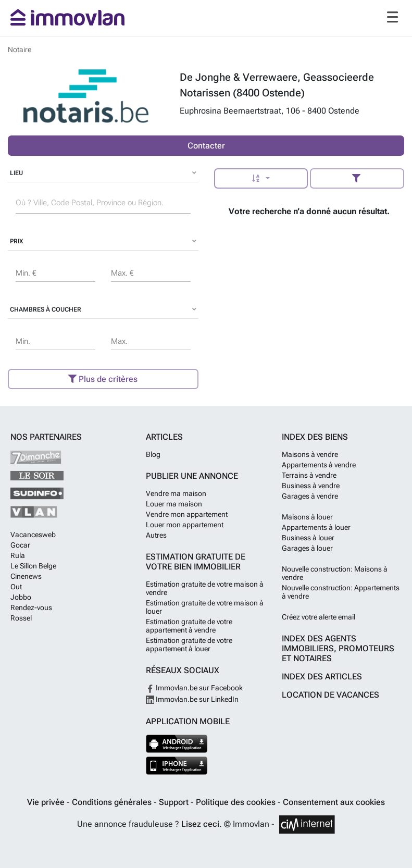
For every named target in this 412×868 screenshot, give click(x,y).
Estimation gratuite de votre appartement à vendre (189, 626)
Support (175, 802)
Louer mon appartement (185, 525)
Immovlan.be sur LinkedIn (192, 699)
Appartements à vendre (319, 465)
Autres (156, 535)
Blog (153, 454)
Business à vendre (311, 486)
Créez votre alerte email (319, 617)
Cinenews (26, 576)
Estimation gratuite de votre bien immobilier (196, 562)
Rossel (21, 618)
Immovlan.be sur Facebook (194, 688)
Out (16, 587)
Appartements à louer (316, 527)
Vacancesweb (33, 535)
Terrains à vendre (309, 475)
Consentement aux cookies (334, 802)
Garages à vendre (310, 496)
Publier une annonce (192, 476)
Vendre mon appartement (187, 514)
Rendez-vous (31, 607)
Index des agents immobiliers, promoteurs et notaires (338, 648)
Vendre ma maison (176, 493)
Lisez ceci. (202, 824)
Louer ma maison (174, 504)
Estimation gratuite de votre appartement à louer (189, 644)
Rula (18, 555)
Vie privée (47, 802)
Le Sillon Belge (33, 566)
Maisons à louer (307, 517)
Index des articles (322, 677)
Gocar (20, 545)
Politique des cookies (237, 802)
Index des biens (315, 437)
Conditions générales (113, 802)
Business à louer (308, 538)
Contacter (206, 146)
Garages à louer (307, 548)
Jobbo (21, 597)
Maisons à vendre (310, 454)
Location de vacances (330, 695)
